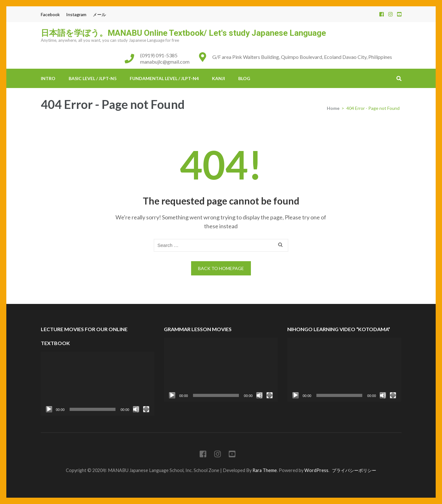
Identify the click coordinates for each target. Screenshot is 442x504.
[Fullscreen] (146, 409)
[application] (98, 384)
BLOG (244, 78)
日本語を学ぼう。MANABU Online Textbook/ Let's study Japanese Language (183, 33)
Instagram (76, 14)
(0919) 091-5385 (159, 55)
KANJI (218, 78)
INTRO (48, 78)
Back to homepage (221, 268)
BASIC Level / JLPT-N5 (93, 78)
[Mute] (136, 409)
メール (99, 14)
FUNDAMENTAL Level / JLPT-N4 (164, 78)
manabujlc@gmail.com (165, 62)
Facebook (50, 14)
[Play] (49, 409)
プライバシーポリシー (354, 470)
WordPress (316, 470)
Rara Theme (265, 470)
